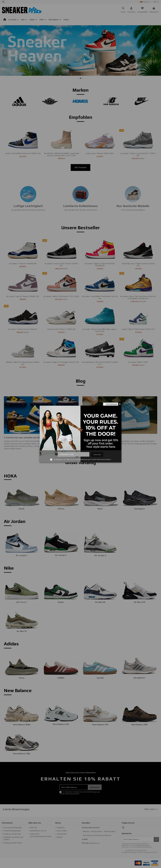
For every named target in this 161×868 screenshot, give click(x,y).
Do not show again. (112, 404)
